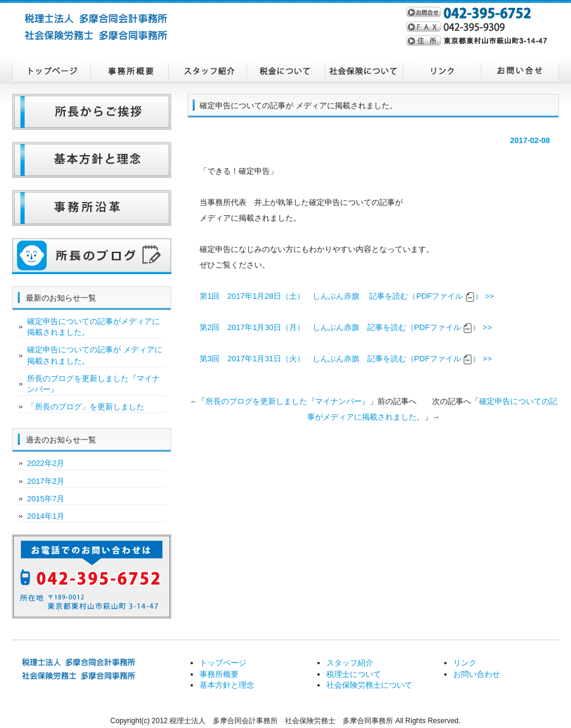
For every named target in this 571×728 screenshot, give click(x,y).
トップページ (51, 71)
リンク (442, 71)
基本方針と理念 (227, 685)
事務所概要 (129, 71)
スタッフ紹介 (207, 71)
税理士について (285, 71)
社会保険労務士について (364, 71)
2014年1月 (46, 516)
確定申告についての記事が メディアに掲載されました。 (95, 355)
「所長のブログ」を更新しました (86, 407)
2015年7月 (46, 499)
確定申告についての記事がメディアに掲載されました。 (93, 327)
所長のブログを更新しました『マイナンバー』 (288, 401)
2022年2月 (46, 463)
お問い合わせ (520, 71)
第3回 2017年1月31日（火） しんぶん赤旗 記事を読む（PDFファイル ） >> (346, 359)
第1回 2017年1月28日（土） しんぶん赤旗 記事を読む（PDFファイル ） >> (347, 296)
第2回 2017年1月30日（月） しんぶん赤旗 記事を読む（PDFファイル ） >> (346, 327)
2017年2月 (46, 481)
